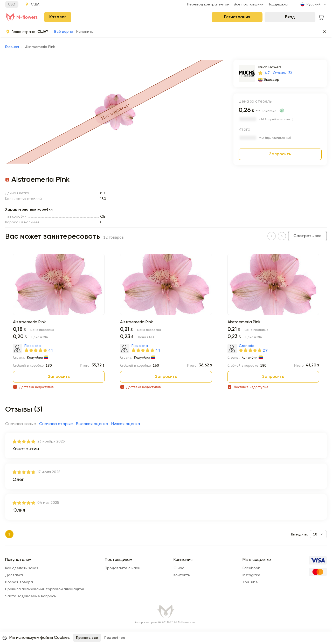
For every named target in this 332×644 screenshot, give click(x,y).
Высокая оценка (92, 424)
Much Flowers (270, 67)
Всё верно (64, 32)
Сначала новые (21, 424)
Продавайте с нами (123, 568)
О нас (179, 568)
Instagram (251, 575)
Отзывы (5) (282, 73)
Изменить (85, 32)
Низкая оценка (126, 424)
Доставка (14, 575)
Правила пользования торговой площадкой (45, 589)
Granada (247, 346)
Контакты (182, 575)
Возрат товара (19, 582)
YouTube (250, 582)
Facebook (251, 568)
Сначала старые (56, 424)
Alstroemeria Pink (29, 322)
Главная (12, 47)
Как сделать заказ (22, 568)
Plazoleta (33, 346)
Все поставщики (249, 4)
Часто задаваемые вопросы (31, 596)
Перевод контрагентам (208, 4)
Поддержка (278, 4)
